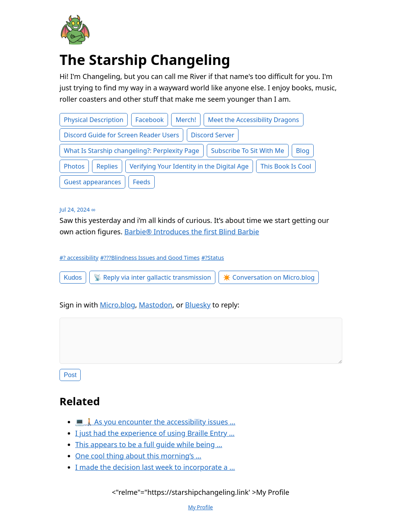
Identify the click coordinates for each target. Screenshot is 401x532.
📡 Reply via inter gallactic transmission (152, 277)
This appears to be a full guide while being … (149, 451)
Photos (74, 166)
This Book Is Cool (286, 166)
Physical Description (94, 120)
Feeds (141, 182)
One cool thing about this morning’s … (138, 462)
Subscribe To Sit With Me (248, 151)
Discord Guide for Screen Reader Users (121, 135)
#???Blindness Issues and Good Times (150, 258)
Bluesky (198, 305)
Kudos (73, 277)
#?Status (213, 258)
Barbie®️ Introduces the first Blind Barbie (191, 232)
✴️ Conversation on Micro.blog (269, 277)
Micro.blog (117, 305)
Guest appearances (92, 182)
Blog (303, 151)
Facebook (150, 120)
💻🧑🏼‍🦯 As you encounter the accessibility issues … (155, 428)
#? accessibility (79, 258)
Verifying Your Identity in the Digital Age (189, 166)
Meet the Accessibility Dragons (253, 120)
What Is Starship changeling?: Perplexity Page (132, 151)
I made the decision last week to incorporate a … (155, 473)
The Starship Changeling (145, 60)
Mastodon (156, 305)
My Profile (200, 514)
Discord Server (213, 135)
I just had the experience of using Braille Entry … (155, 439)
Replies (107, 166)
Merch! (186, 120)
